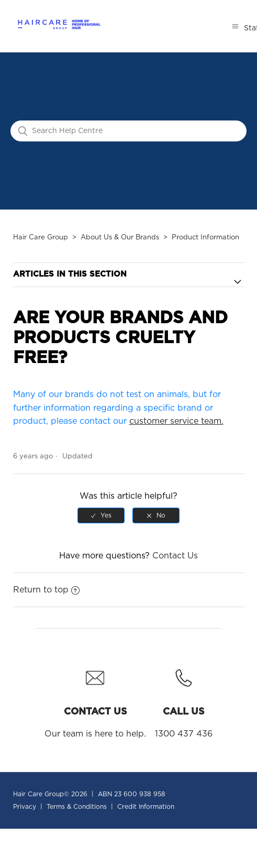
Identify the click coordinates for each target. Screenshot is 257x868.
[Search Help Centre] (128, 131)
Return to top (46, 590)
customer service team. (176, 421)
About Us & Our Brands (120, 238)
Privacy (25, 807)
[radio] (101, 515)
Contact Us (175, 556)
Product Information (205, 238)
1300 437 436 (184, 700)
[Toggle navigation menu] (235, 26)
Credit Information (146, 807)
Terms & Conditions (77, 807)
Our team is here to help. (95, 700)
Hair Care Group (41, 238)
